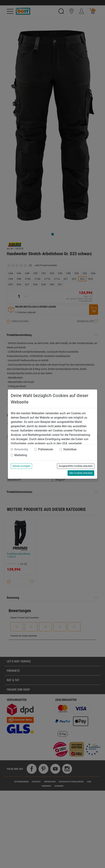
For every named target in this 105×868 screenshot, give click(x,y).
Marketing (21, 455)
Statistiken (70, 449)
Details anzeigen (21, 466)
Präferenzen (46, 449)
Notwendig (21, 449)
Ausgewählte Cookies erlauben (76, 466)
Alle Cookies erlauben (81, 473)
